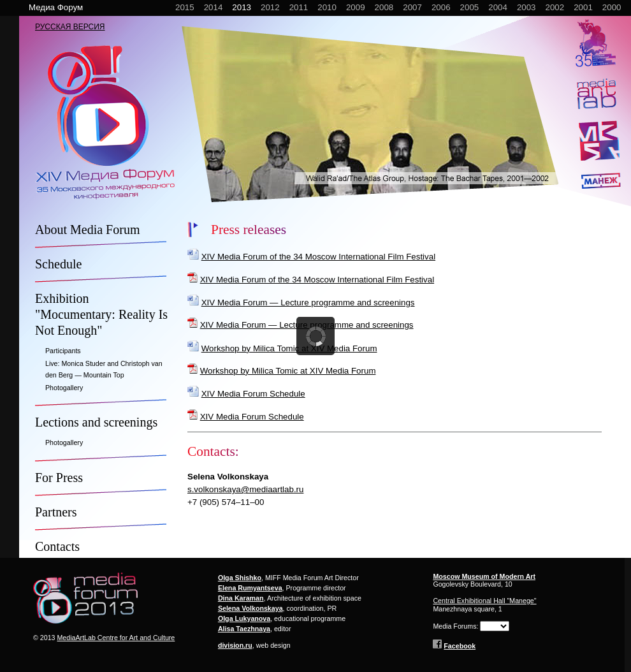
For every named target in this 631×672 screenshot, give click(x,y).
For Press (59, 478)
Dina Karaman (241, 598)
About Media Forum (87, 230)
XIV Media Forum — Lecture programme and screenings (308, 303)
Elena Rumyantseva (250, 588)
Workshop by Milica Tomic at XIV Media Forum (289, 348)
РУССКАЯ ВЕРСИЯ (70, 27)
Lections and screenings (96, 422)
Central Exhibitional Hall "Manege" (484, 601)
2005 (470, 7)
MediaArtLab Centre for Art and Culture (116, 638)
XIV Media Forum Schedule (253, 394)
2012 (270, 7)
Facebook (460, 646)
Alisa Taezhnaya (244, 629)
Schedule (58, 264)
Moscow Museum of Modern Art (484, 576)
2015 (185, 7)
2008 (384, 7)
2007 (412, 7)
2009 (356, 7)
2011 (299, 7)
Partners (56, 512)
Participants (63, 351)
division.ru (235, 645)
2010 (327, 7)
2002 (555, 7)
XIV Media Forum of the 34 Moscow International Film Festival (318, 257)
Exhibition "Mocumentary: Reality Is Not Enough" (101, 314)
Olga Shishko (240, 578)
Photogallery (64, 388)
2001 (583, 7)
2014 (214, 7)
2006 (441, 7)
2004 (498, 7)
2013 (242, 7)
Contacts (57, 546)
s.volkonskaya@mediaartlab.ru (245, 489)
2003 (526, 7)
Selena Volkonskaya (250, 608)
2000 (612, 7)
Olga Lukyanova (244, 618)
